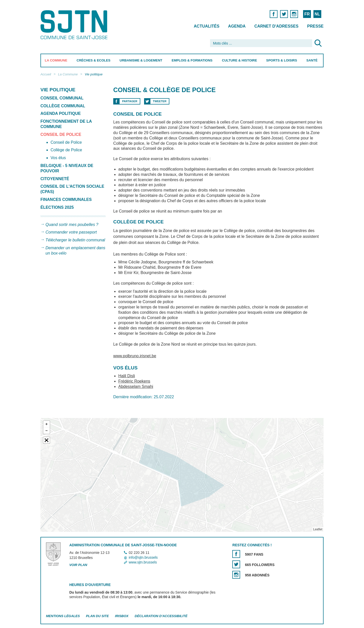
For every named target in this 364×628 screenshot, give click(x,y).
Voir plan (78, 565)
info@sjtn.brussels (143, 557)
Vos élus (58, 158)
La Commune (56, 60)
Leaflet (318, 529)
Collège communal (63, 106)
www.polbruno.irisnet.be (135, 356)
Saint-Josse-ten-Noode (75, 25)
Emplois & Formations (192, 60)
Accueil (46, 74)
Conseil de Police (61, 134)
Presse (315, 26)
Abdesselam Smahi (136, 386)
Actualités (207, 26)
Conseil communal (62, 98)
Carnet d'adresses (276, 26)
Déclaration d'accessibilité (161, 616)
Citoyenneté (55, 179)
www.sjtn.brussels (143, 562)
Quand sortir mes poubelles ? (72, 225)
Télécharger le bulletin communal (75, 240)
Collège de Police (66, 150)
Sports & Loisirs (282, 60)
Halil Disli (127, 376)
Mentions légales (63, 616)
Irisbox (122, 616)
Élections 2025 (57, 207)
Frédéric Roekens (134, 381)
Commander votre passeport (71, 232)
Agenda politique (61, 113)
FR (307, 14)
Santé (312, 60)
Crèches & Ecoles (94, 60)
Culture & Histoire (240, 60)
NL (317, 14)
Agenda (237, 26)
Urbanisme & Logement (141, 60)
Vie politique (94, 74)
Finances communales (66, 200)
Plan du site (97, 616)
